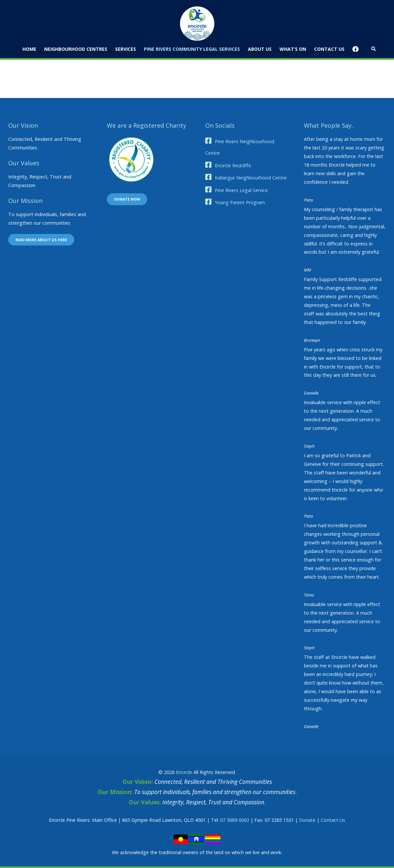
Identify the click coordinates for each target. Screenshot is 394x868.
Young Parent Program (240, 202)
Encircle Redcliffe (233, 165)
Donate (307, 820)
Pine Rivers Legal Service (241, 190)
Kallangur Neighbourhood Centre (251, 178)
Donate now (127, 199)
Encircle (184, 772)
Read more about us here (41, 240)
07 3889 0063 (235, 820)
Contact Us (333, 820)
